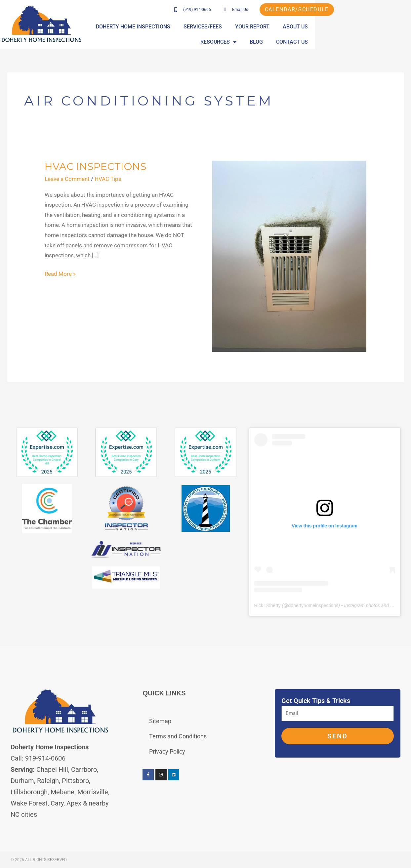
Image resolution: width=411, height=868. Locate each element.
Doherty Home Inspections (179, 27)
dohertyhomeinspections (313, 605)
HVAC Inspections (96, 166)
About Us (341, 27)
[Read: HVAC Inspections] (289, 256)
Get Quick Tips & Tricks (316, 701)
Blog (351, 42)
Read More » (60, 273)
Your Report (298, 27)
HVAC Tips (108, 179)
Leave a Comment (67, 179)
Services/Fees (248, 27)
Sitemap (160, 721)
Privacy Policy (167, 751)
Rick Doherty (267, 605)
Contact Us (387, 42)
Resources (385, 27)
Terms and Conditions (178, 736)
